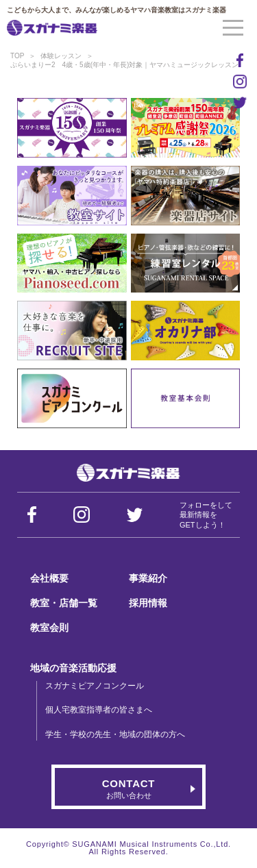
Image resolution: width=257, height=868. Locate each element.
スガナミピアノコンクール (95, 686)
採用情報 (148, 603)
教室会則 (49, 628)
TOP (17, 56)
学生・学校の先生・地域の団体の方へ (115, 734)
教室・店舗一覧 (64, 603)
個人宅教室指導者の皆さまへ (99, 710)
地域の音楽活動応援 (73, 668)
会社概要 (49, 578)
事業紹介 (148, 578)
